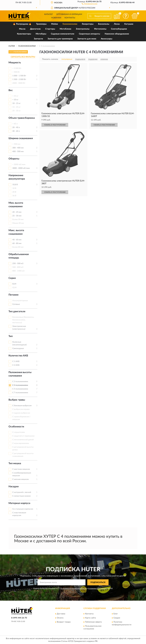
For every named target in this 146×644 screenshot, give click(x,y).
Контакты (70, 18)
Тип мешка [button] (15, 463)
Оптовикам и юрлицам (69, 14)
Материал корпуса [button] (19, 503)
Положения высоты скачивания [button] (20, 374)
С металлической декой (23, 440)
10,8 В (15, 185)
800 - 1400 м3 (18, 271)
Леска (117, 24)
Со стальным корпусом (23, 509)
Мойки (55, 24)
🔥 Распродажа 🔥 (22, 24)
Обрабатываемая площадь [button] (19, 256)
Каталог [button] (49, 14)
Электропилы (83, 29)
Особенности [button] (16, 427)
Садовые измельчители (63, 34)
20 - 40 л (16, 127)
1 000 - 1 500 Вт (19, 76)
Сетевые (16, 304)
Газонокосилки (70, 24)
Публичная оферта (93, 622)
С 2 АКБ (16, 365)
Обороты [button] (14, 159)
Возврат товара (64, 622)
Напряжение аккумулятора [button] (17, 177)
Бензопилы (104, 24)
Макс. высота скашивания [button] (16, 232)
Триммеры (41, 24)
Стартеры (50, 29)
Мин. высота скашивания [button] (16, 205)
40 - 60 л (16, 131)
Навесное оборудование (117, 34)
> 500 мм (16, 144)
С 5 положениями (20, 389)
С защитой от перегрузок (23, 436)
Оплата (60, 618)
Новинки (56, 18)
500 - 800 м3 (18, 267)
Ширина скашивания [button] (21, 138)
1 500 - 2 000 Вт (19, 79)
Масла (22, 29)
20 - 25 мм (17, 212)
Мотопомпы (100, 29)
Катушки (129, 24)
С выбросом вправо (21, 409)
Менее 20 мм (18, 223)
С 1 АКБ (16, 361)
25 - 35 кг (16, 111)
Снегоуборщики (119, 29)
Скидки (117, 618)
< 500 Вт (16, 72)
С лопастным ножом (21, 496)
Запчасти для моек (87, 39)
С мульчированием (21, 443)
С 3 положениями (20, 382)
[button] (90, 4)
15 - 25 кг (16, 107)
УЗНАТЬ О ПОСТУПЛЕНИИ (55, 125)
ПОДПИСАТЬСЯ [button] (98, 582)
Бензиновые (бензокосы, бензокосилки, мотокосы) (23, 320)
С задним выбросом (21, 413)
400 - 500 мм (18, 152)
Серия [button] (12, 278)
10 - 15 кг (16, 103)
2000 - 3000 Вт (19, 83)
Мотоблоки (65, 29)
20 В (14, 192)
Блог (116, 614)
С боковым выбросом (22, 406)
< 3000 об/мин (19, 165)
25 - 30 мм (17, 216)
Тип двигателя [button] (17, 312)
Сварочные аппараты (89, 34)
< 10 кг (15, 100)
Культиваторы (24, 34)
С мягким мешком (21, 479)
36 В (14, 196)
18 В (14, 188)
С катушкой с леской (22, 492)
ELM (14, 284)
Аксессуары (107, 39)
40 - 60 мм (17, 240)
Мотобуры (41, 34)
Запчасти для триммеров (60, 39)
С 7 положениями (20, 393)
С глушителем (19, 432)
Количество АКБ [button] (18, 356)
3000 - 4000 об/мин (21, 168)
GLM (14, 288)
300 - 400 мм (18, 148)
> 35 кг (15, 96)
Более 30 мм (18, 219)
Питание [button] (14, 295)
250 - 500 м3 (18, 264)
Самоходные (18, 348)
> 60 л (15, 124)
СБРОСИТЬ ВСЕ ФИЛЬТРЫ (23, 57)
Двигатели (35, 29)
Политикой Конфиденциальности (73, 588)
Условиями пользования (97, 588)
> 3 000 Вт (17, 68)
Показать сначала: (50, 59)
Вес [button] (11, 90)
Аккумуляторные (20, 301)
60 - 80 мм (17, 243)
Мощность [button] (15, 63)
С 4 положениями (20, 385)
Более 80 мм (18, 247)
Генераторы (88, 24)
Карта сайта (90, 618)
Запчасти (38, 39)
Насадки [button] (14, 487)
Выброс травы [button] (17, 400)
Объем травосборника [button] (22, 118)
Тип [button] (11, 336)
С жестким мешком (21, 469)
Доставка (61, 614)
